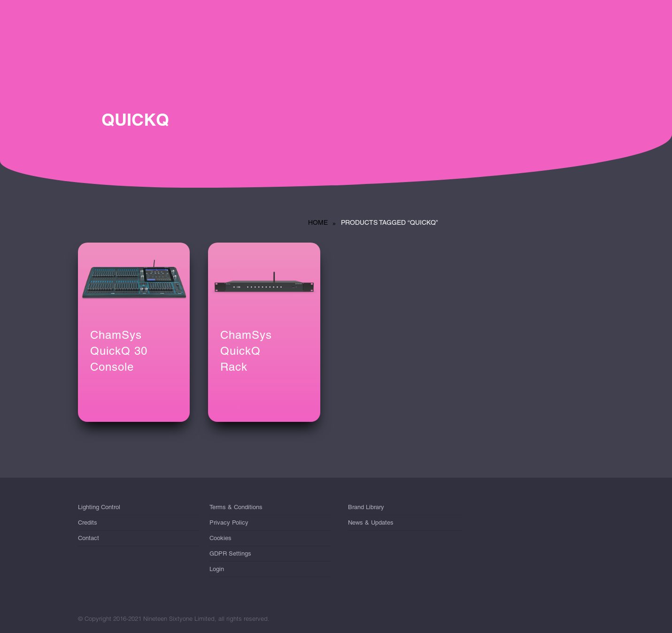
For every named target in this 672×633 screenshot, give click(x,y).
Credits (88, 522)
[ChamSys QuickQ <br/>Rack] (264, 280)
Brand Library (366, 509)
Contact (89, 538)
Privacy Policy (229, 522)
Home (318, 222)
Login (217, 569)
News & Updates (371, 522)
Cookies (220, 538)
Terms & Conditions (236, 509)
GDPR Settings (230, 553)
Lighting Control (99, 509)
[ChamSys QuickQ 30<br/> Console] (134, 280)
